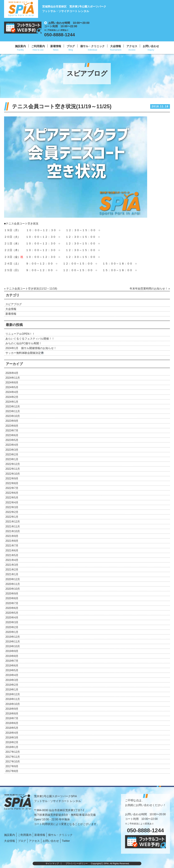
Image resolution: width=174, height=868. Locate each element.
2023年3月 (12, 450)
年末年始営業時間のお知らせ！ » (150, 289)
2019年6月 (12, 666)
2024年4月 (12, 392)
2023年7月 (12, 431)
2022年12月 (13, 464)
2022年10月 (13, 474)
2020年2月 (12, 627)
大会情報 (116, 46)
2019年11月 (13, 642)
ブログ (71, 46)
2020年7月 (12, 603)
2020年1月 (12, 632)
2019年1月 (12, 690)
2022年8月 (12, 483)
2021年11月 (13, 527)
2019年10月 (13, 646)
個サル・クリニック (92, 46)
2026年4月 (12, 373)
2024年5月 (12, 387)
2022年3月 (12, 507)
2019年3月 (12, 680)
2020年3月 (12, 622)
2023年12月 (13, 407)
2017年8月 (12, 771)
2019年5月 (12, 670)
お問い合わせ (151, 46)
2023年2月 (12, 455)
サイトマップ (52, 863)
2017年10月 (13, 762)
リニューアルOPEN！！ (20, 334)
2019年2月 (12, 685)
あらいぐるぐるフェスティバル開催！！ (30, 339)
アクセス (132, 46)
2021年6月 (12, 550)
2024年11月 (13, 378)
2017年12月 (13, 752)
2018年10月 (13, 704)
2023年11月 (13, 411)
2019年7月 (12, 661)
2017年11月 (13, 757)
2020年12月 (13, 579)
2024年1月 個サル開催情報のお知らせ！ (31, 348)
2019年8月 (12, 656)
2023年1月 (12, 459)
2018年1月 (12, 747)
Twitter (66, 841)
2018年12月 (13, 694)
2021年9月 (12, 536)
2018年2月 (12, 742)
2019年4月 (12, 675)
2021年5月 (12, 555)
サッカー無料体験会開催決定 (25, 353)
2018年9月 (12, 709)
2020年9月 (12, 594)
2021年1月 (12, 574)
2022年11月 (13, 469)
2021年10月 (13, 531)
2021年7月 (12, 546)
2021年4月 (12, 560)
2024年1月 (12, 402)
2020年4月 (12, 618)
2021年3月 (12, 565)
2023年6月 (12, 435)
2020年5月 (12, 613)
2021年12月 (13, 522)
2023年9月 (12, 421)
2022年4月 (12, 503)
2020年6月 (12, 608)
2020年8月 (12, 598)
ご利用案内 (38, 46)
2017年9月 (12, 766)
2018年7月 (12, 718)
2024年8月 (12, 383)
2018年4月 (12, 733)
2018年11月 (13, 699)
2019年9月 (12, 651)
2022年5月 (12, 498)
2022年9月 (12, 479)
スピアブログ (14, 304)
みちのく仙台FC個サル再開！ (24, 343)
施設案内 (20, 46)
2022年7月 (12, 488)
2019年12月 (13, 637)
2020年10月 (13, 589)
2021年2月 (12, 570)
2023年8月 (12, 426)
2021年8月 (12, 541)
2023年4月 (12, 445)
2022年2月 (12, 512)
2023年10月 (13, 416)
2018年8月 (12, 714)
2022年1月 (12, 517)
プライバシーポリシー (77, 863)
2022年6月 (12, 493)
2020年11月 (13, 584)
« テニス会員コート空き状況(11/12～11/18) (31, 289)
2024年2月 (12, 397)
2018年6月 (12, 723)
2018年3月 (12, 738)
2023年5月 (12, 440)
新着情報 (56, 46)
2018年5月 (12, 728)
